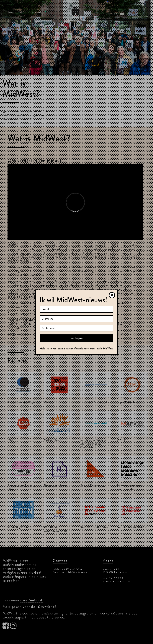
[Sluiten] (112, 295)
